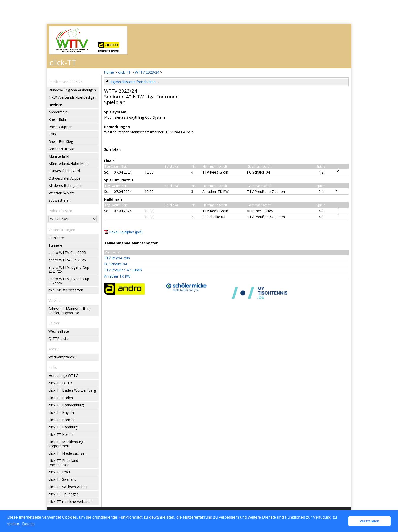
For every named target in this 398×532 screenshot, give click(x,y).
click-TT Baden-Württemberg (72, 390)
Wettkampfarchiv (62, 357)
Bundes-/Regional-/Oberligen (72, 90)
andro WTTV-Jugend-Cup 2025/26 (69, 281)
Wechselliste (59, 331)
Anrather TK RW (117, 276)
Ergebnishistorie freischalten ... (134, 82)
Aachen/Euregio (61, 149)
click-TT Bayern (61, 412)
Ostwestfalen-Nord (64, 171)
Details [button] (28, 524)
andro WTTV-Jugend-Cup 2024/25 (69, 269)
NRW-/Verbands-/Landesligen (73, 97)
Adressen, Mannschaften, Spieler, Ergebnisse (69, 311)
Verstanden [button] (370, 521)
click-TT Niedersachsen (68, 453)
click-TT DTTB (60, 383)
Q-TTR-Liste (59, 339)
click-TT (124, 72)
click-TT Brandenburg (66, 405)
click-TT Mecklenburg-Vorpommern (67, 444)
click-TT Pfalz (59, 472)
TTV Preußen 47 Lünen (123, 270)
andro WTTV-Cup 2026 (67, 260)
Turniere (55, 245)
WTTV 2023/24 (147, 72)
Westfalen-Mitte (62, 193)
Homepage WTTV (63, 376)
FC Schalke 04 (115, 264)
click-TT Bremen (62, 420)
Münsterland (59, 156)
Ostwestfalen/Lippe (64, 178)
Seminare (56, 238)
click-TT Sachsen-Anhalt (68, 487)
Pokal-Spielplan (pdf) (126, 232)
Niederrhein (58, 112)
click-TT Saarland (62, 479)
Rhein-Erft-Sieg (61, 141)
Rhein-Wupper (60, 127)
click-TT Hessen (61, 434)
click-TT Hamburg (63, 427)
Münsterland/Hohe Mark (69, 164)
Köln (52, 134)
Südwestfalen (60, 200)
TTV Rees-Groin (117, 258)
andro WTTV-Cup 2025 (67, 253)
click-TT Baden (61, 398)
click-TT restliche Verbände (70, 501)
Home (109, 72)
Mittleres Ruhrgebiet (65, 186)
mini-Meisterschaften (66, 290)
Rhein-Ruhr (57, 119)
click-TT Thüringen (64, 494)
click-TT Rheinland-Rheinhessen (64, 463)
